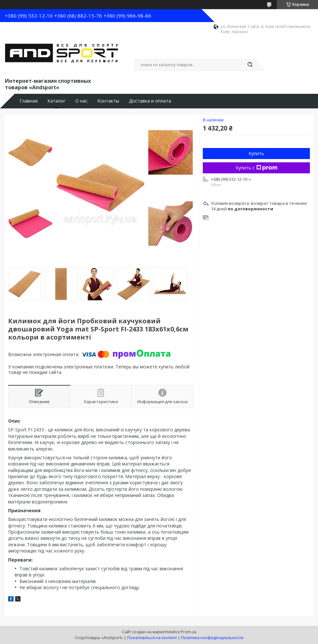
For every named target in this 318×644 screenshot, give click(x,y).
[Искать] (250, 65)
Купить (256, 153)
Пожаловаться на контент (152, 638)
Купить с (257, 168)
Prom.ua (189, 632)
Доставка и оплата (150, 101)
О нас (81, 101)
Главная (29, 101)
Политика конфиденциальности (212, 638)
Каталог (56, 101)
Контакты (108, 101)
